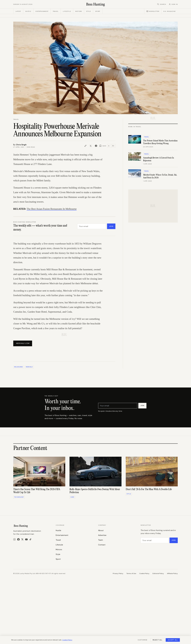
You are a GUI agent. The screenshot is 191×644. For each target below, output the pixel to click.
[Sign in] (173, 4)
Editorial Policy (158, 607)
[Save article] (103, 146)
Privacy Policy (118, 607)
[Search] (162, 4)
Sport (98, 11)
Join (111, 226)
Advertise (102, 568)
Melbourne (19, 400)
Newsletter (153, 11)
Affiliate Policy (172, 607)
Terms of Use (131, 607)
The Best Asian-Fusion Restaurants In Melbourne (52, 209)
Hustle (28, 11)
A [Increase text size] (113, 146)
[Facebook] (18, 573)
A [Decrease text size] (109, 146)
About (101, 564)
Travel (56, 11)
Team (101, 573)
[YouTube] (26, 573)
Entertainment (42, 11)
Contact (102, 578)
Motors (79, 11)
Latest (18, 11)
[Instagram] (14, 573)
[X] (22, 572)
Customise (142, 640)
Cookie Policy (144, 607)
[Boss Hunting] (96, 4)
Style (89, 11)
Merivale (29, 400)
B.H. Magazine (170, 11)
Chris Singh (21, 145)
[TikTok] (30, 572)
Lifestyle (67, 11)
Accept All (173, 640)
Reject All (158, 640)
